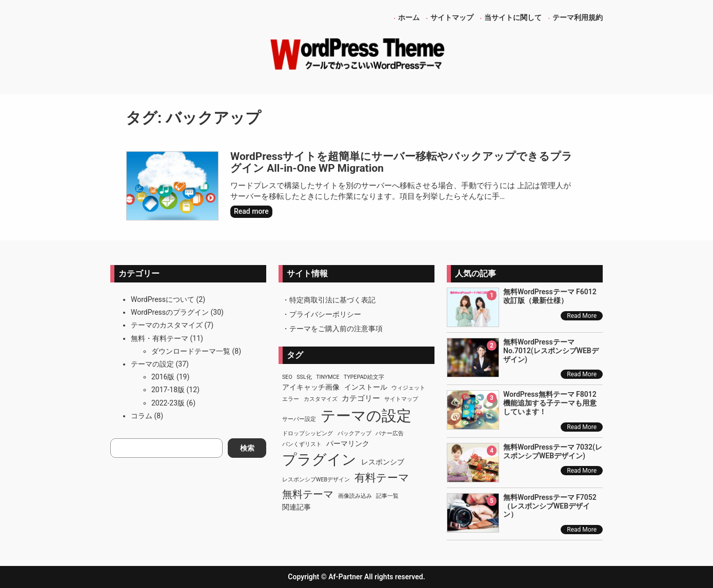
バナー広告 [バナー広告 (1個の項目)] (390, 433)
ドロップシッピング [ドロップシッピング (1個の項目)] (308, 433)
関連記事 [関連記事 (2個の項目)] (296, 507)
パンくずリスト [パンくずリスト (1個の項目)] (302, 444)
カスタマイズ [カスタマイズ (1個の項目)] (321, 399)
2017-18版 (168, 390)
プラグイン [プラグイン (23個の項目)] (319, 460)
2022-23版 (168, 403)
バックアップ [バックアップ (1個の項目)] (354, 433)
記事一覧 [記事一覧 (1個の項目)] (387, 496)
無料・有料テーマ (160, 338)
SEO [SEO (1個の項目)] (287, 377)
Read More (582, 316)
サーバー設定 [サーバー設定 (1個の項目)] (299, 419)
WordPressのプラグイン (170, 312)
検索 (247, 448)
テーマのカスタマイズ (167, 325)
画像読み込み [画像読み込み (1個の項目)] (355, 496)
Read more (253, 212)
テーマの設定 (152, 364)
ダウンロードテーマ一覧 (191, 351)
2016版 (163, 377)
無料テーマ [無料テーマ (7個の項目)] (308, 494)
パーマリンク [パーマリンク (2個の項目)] (348, 443)
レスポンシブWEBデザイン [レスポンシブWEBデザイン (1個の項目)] (316, 480)
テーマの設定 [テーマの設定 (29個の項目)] (366, 416)
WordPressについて (163, 299)
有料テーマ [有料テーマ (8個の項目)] (382, 478)
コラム (142, 416)
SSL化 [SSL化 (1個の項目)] (304, 377)
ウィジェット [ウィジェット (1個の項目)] (408, 388)
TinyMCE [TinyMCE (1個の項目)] (328, 377)
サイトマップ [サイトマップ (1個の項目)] (401, 399)
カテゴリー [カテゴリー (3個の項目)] (361, 398)
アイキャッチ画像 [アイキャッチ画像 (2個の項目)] (311, 387)
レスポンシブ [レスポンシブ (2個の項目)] (383, 462)
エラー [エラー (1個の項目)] (291, 399)
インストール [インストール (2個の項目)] (366, 387)
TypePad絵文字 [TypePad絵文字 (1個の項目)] (364, 377)
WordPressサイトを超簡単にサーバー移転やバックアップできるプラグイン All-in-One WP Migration (401, 163)
